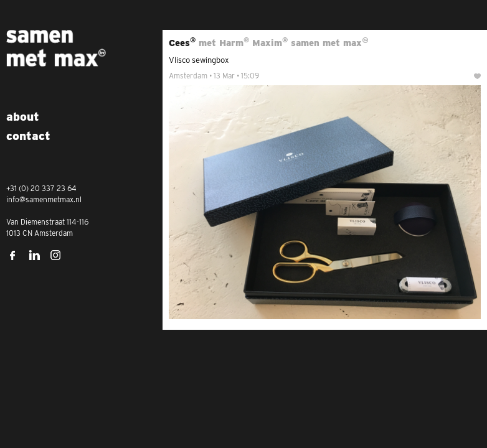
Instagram (56, 255)
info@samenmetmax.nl (44, 199)
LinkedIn (34, 255)
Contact (28, 136)
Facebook (12, 255)
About (23, 117)
